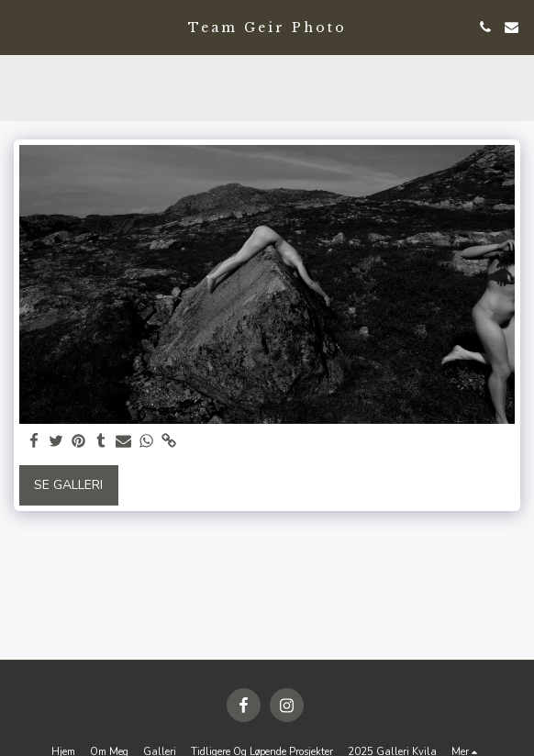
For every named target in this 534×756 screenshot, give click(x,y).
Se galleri (68, 485)
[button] (20, 26)
